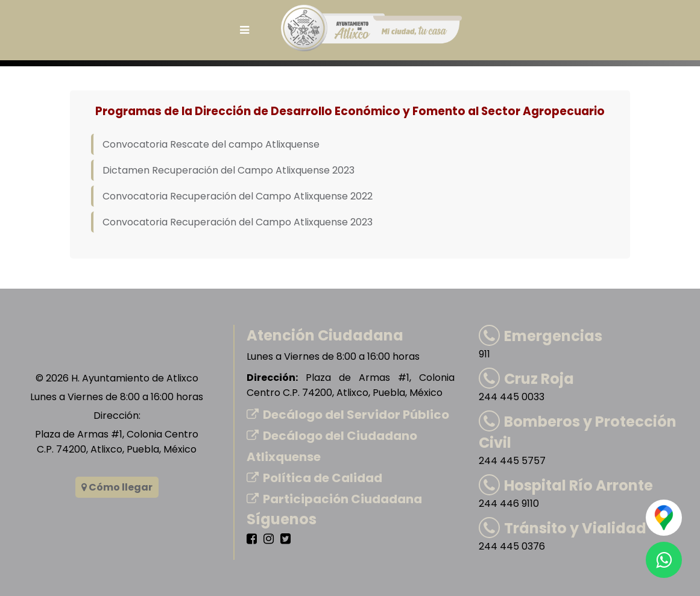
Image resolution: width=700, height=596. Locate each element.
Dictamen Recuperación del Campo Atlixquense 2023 (229, 170)
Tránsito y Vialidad (563, 528)
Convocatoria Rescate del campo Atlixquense (211, 144)
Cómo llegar (117, 487)
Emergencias (541, 336)
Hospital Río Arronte (566, 485)
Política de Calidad (314, 478)
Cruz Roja (526, 379)
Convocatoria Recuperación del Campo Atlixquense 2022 (238, 196)
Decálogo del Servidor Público (348, 415)
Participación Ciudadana (334, 499)
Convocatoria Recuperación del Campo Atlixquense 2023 (238, 222)
